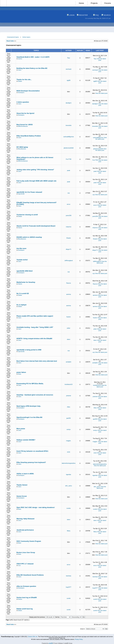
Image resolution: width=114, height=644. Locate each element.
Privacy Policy (79, 639)
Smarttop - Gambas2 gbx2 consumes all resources (35, 395)
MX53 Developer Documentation (28, 91)
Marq (69, 531)
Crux (19, 565)
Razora (69, 283)
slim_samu (69, 486)
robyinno (69, 227)
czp (69, 193)
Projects (94, 3)
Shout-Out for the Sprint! (25, 113)
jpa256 (69, 418)
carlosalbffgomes (69, 137)
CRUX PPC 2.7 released (25, 564)
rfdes (69, 407)
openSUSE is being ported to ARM (29, 350)
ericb (69, 452)
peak (69, 170)
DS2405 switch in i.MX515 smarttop (29, 237)
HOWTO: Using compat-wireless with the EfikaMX (34, 339)
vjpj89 (69, 80)
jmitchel (69, 396)
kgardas (69, 474)
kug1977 (69, 587)
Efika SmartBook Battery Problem (29, 136)
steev (69, 339)
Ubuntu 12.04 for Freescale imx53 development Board (36, 226)
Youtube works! (22, 260)
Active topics (26, 37)
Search (106, 15)
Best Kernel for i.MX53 (25, 125)
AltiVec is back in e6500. (25, 474)
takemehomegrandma (69, 463)
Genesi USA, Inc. (33, 637)
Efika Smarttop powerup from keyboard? (31, 462)
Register (82, 15)
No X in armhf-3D (23, 294)
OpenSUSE (21, 194)
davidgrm (69, 103)
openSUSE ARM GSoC (25, 271)
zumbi (69, 598)
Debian (20, 81)
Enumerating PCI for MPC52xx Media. (30, 384)
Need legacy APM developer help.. (29, 406)
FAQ (96, 15)
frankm (69, 317)
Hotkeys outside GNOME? (26, 440)
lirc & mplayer (21, 305)
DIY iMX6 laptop (22, 147)
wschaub (69, 69)
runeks (69, 508)
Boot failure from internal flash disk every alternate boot (37, 361)
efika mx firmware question (26, 586)
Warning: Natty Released (25, 519)
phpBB (51, 643)
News (20, 374)
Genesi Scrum (22, 496)
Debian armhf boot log (25, 609)
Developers (21, 93)
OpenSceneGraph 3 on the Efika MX (29, 417)
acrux (69, 204)
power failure (21, 372)
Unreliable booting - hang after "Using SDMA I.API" (35, 327)
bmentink (69, 125)
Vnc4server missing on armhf (27, 215)
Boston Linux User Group (26, 553)
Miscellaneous (22, 149)
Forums (108, 3)
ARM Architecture (23, 126)
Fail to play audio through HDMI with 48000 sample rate (36, 181)
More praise (21, 429)
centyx (69, 429)
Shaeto (69, 238)
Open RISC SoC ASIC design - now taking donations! (36, 507)
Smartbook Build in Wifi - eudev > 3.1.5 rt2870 (33, 57)
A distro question (23, 102)
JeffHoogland (69, 261)
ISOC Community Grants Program (29, 541)
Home (81, 3)
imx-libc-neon (21, 248)
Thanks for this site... (24, 80)
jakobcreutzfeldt (69, 148)
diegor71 (69, 249)
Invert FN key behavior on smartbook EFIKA (32, 451)
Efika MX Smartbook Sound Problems (30, 575)
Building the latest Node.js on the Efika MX (32, 68)
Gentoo (20, 59)
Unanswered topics (13, 37)
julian (69, 328)
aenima (69, 294)
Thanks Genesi (22, 485)
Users (20, 70)
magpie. (69, 441)
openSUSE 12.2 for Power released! (29, 192)
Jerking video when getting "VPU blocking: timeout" (35, 170)
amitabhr (69, 362)
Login (71, 15)
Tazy (69, 58)
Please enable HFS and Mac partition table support (35, 316)
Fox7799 (69, 159)
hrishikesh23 (69, 384)
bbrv (69, 92)
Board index (10, 41)
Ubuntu (20, 228)
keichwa (69, 576)
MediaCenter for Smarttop (26, 282)
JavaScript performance (25, 530)
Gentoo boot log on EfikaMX (27, 598)
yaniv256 (69, 215)
